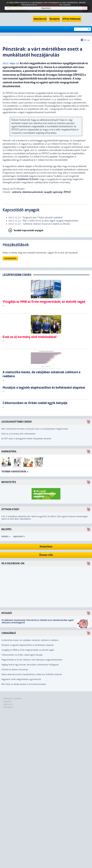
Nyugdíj (7, 613)
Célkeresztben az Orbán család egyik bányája (22, 655)
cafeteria (16, 192)
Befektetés (9, 482)
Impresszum (8, 704)
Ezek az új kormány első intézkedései (19, 434)
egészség (57, 192)
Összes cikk (46, 555)
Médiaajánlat (8, 707)
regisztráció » (19, 536)
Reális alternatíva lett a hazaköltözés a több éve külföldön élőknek (32, 674)
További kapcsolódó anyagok (28, 230)
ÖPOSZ (67, 192)
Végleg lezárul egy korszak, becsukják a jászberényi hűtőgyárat (30, 665)
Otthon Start (10, 509)
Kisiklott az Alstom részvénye (15, 670)
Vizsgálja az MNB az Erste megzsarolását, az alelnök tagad (28, 650)
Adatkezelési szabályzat (12, 699)
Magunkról (7, 701)
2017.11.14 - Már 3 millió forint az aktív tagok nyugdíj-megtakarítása (43, 221)
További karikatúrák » (15, 472)
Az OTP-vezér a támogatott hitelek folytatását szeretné (26, 439)
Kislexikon (46, 547)
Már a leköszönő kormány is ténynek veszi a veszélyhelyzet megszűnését (35, 429)
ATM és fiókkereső (71, 19)
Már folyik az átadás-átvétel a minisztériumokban (24, 684)
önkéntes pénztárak (32, 192)
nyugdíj (48, 192)
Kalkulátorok (40, 19)
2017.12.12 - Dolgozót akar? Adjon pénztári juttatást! (35, 218)
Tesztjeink (55, 19)
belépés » (6, 536)
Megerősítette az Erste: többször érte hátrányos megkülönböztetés (32, 660)
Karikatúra (9, 452)
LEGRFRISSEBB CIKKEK (17, 275)
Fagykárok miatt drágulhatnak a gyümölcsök (21, 679)
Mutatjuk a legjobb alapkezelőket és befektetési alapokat (28, 645)
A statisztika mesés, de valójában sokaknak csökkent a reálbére (30, 640)
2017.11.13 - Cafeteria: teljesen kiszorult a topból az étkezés (39, 224)
